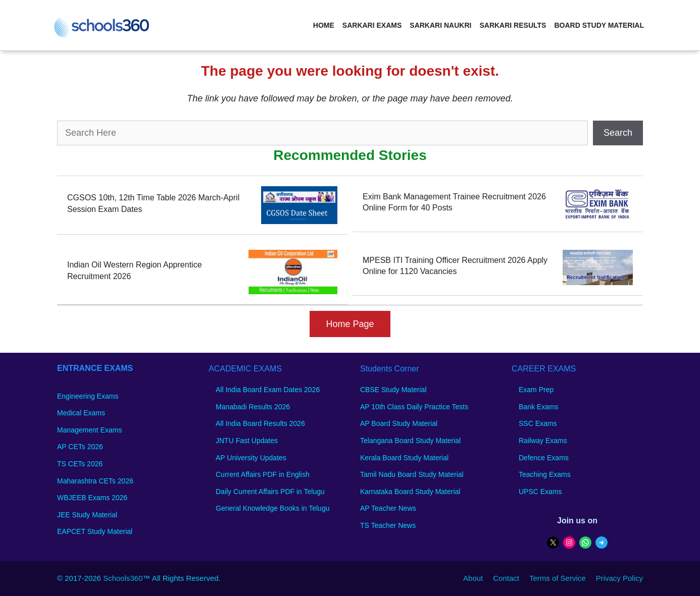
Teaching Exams (545, 474)
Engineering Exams (88, 396)
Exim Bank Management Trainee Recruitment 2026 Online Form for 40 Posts (454, 202)
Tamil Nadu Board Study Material (412, 474)
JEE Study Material (87, 515)
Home (324, 25)
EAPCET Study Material (95, 531)
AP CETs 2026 (80, 447)
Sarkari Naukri (440, 25)
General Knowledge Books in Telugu (272, 508)
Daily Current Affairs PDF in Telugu (270, 492)
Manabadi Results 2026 (253, 407)
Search (618, 133)
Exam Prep (536, 390)
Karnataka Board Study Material (410, 492)
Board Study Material (599, 25)
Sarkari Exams (372, 25)
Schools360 (123, 578)
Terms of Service (558, 578)
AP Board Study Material (399, 423)
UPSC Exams (540, 492)
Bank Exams (539, 407)
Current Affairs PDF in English (263, 474)
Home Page (350, 324)
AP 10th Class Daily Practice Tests (414, 407)
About (473, 578)
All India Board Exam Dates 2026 (268, 390)
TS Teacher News (388, 525)
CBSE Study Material (393, 390)
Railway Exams (543, 441)
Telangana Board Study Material (410, 441)
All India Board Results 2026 (260, 423)
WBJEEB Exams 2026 (92, 498)
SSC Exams (538, 423)
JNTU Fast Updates (247, 441)
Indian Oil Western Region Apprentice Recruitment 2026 (135, 270)
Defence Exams (544, 458)
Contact (506, 578)
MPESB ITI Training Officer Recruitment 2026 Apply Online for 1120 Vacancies (455, 266)
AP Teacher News (388, 508)
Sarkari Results (513, 25)
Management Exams (89, 430)
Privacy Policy (619, 578)
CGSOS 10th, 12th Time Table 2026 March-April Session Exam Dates (153, 203)
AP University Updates (251, 458)
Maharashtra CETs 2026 (95, 481)
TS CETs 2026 (80, 464)
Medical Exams (81, 413)
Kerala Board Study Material (404, 458)
